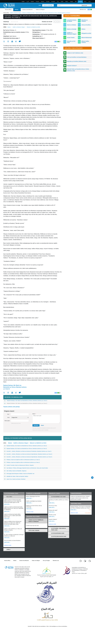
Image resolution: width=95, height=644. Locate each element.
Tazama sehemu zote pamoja (11, 407)
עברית (90, 1)
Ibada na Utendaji (72, 29)
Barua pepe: (7, 421)
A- (55, 22)
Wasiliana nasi (83, 10)
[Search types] (86, 5)
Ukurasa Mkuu (8, 10)
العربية (28, 1)
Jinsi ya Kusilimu (86, 25)
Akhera (83, 29)
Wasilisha (36, 425)
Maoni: (34, 414)
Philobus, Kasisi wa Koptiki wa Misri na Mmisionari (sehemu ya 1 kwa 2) (22, 460)
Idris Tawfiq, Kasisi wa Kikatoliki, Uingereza (15, 471)
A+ (59, 22)
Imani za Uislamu (72, 25)
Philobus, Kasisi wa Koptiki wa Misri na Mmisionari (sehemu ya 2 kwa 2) (22, 462)
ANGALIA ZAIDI (8, 545)
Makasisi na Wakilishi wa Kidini (28, 13)
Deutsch (43, 1)
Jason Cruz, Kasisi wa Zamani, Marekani (15, 479)
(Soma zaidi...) (7, 504)
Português (53, 1)
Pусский (48, 1)
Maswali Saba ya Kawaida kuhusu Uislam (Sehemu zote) (78, 70)
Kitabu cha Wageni (40, 10)
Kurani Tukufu (71, 38)
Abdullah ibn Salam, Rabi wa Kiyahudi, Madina (16, 476)
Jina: (9, 414)
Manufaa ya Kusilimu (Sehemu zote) (77, 61)
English (23, 1)
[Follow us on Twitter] (85, 561)
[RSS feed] (90, 561)
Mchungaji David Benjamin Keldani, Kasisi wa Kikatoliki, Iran (19, 474)
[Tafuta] (80, 5)
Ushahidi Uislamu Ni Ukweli (72, 21)
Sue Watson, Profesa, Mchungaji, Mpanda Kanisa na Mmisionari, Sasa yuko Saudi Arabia (26, 468)
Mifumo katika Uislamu (85, 42)
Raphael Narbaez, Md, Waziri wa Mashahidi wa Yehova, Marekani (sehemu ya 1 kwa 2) (15, 387)
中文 (58, 1)
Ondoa (90, 510)
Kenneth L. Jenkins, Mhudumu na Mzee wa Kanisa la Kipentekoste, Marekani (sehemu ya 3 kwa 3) (28, 457)
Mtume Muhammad (87, 38)
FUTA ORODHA (88, 513)
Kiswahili (80, 1)
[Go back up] (92, 478)
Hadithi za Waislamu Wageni (16, 13)
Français (37, 1)
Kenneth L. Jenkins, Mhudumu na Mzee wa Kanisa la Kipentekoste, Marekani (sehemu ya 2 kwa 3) (28, 454)
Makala (17, 10)
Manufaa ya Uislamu (85, 21)
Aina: (5, 27)
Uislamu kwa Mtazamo (27, 10)
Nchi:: (9, 417)
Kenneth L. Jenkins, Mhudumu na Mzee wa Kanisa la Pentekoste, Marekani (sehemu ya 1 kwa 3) (28, 451)
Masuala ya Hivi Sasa (71, 42)
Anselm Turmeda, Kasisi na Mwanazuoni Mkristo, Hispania (19, 465)
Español (32, 1)
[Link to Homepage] (9, 5)
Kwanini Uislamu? (72, 66)
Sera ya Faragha (46, 561)
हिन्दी (76, 1)
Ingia (40, 5)
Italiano (67, 1)
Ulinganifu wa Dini (86, 33)
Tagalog (72, 1)
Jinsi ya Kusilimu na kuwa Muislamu (77, 57)
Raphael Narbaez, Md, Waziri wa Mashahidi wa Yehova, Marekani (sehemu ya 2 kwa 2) (26, 403)
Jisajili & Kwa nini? (48, 5)
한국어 (85, 1)
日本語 (62, 1)
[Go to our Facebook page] (81, 561)
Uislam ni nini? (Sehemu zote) (75, 53)
